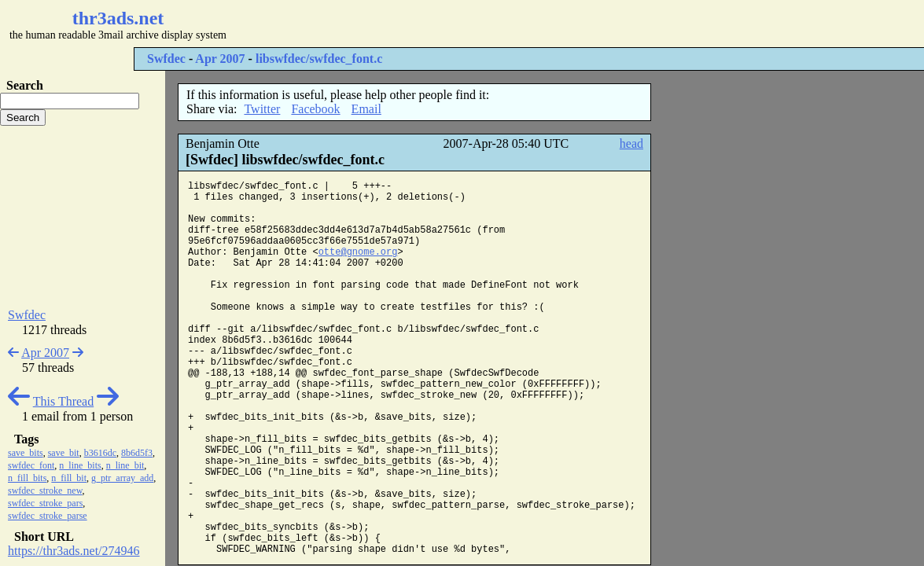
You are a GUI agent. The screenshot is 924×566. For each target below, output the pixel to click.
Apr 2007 (220, 59)
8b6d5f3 (137, 453)
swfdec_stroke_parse (48, 516)
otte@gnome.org (358, 252)
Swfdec (166, 59)
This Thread (63, 401)
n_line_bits (80, 465)
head (631, 143)
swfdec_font (31, 465)
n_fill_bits (27, 478)
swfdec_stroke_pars (45, 503)
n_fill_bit (69, 478)
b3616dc (100, 453)
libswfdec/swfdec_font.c (319, 59)
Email (366, 109)
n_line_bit (125, 465)
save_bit (64, 453)
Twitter (262, 109)
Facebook (315, 109)
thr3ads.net (118, 18)
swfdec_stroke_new (45, 491)
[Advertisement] (469, 24)
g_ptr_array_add (122, 478)
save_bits (26, 453)
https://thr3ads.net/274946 (74, 551)
